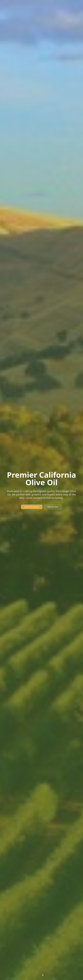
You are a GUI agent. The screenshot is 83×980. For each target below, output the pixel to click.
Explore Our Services (32, 507)
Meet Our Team (53, 507)
